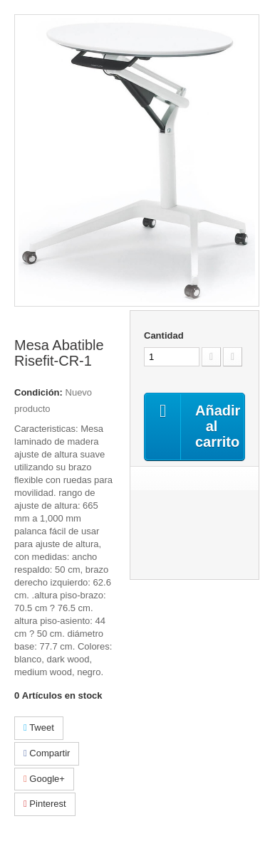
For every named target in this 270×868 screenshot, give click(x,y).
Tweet (39, 727)
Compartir (47, 753)
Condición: (38, 392)
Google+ (44, 779)
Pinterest (45, 804)
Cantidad (164, 335)
